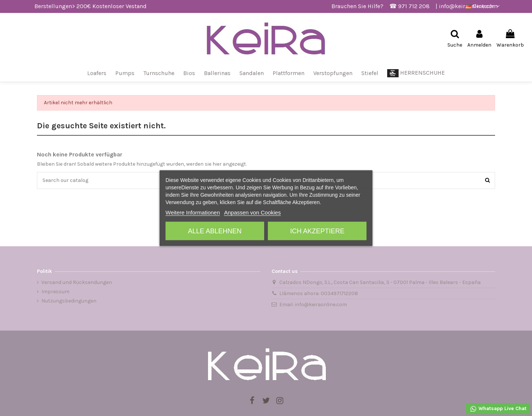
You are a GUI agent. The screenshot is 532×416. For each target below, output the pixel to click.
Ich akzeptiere (317, 231)
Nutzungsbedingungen (69, 301)
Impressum (55, 292)
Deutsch (483, 6)
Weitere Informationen (193, 212)
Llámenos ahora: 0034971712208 (319, 293)
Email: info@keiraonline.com (313, 305)
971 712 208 (414, 6)
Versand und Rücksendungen (77, 282)
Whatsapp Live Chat (498, 409)
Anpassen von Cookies (252, 212)
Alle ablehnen (215, 231)
